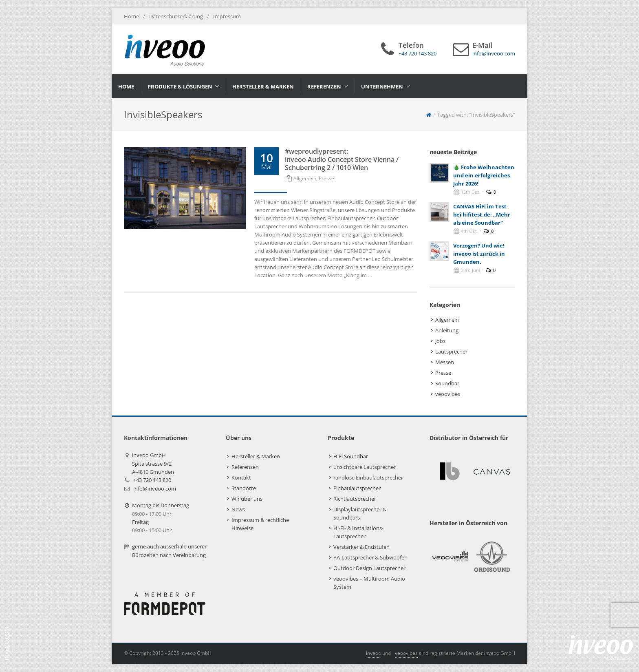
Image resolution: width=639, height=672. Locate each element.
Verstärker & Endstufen (361, 547)
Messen (445, 362)
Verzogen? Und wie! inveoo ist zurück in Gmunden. (479, 254)
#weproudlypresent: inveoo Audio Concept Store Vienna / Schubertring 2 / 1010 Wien (342, 159)
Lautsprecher (451, 351)
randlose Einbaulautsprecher (368, 477)
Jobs (440, 341)
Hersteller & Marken (256, 456)
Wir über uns (247, 499)
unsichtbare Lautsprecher (365, 467)
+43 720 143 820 (152, 480)
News (238, 509)
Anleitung (447, 330)
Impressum (227, 16)
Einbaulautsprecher (357, 488)
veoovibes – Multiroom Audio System (369, 583)
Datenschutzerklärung (176, 16)
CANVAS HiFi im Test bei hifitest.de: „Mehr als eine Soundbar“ (482, 214)
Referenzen (245, 467)
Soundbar (447, 383)
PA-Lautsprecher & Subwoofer (370, 557)
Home (131, 16)
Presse (326, 178)
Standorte (244, 488)
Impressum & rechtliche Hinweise (260, 524)
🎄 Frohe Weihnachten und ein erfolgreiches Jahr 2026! (484, 175)
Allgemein (305, 178)
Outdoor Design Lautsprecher (369, 568)
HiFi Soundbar (351, 456)
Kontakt (241, 477)
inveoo (373, 653)
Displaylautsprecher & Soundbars (360, 513)
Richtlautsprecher (355, 499)
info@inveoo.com (155, 489)
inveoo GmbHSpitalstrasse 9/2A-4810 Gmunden (153, 463)
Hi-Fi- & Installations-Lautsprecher (358, 532)
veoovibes (448, 394)
